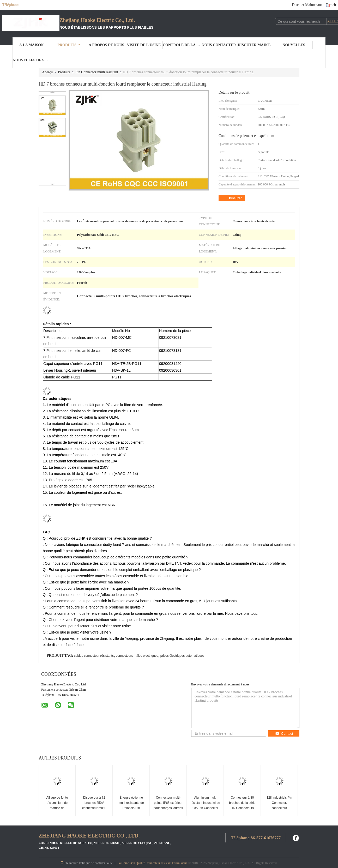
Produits (69, 45)
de (129, 430)
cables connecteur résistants (94, 656)
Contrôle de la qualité (182, 45)
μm (136, 430)
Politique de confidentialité (96, 863)
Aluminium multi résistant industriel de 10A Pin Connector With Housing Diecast (205, 805)
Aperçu (47, 72)
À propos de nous (106, 45)
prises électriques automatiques (182, 656)
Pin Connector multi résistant (97, 72)
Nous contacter (219, 45)
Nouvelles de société (32, 60)
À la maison (31, 45)
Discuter (232, 198)
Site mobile (69, 863)
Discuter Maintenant (307, 5)
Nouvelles (294, 45)
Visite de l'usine (144, 45)
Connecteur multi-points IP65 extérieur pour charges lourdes (168, 803)
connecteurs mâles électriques (137, 656)
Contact (284, 734)
